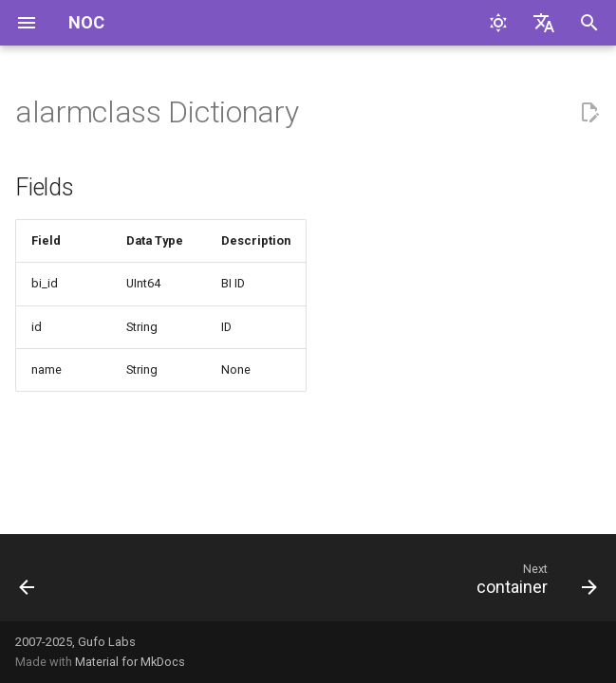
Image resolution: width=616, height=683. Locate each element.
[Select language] (544, 23)
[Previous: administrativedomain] (28, 583)
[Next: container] (533, 583)
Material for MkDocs (130, 662)
